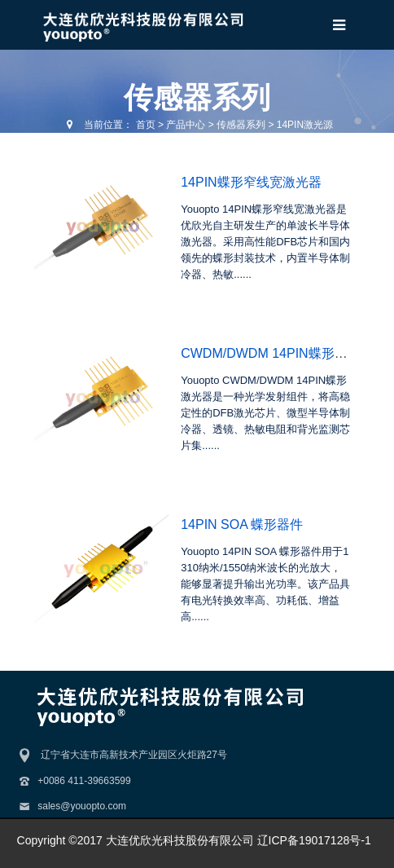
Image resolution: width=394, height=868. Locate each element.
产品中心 (186, 125)
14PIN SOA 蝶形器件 (242, 524)
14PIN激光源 (305, 125)
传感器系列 (241, 125)
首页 (146, 125)
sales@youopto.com (82, 806)
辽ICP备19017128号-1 (314, 840)
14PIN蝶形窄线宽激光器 (251, 182)
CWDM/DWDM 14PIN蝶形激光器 (277, 353)
